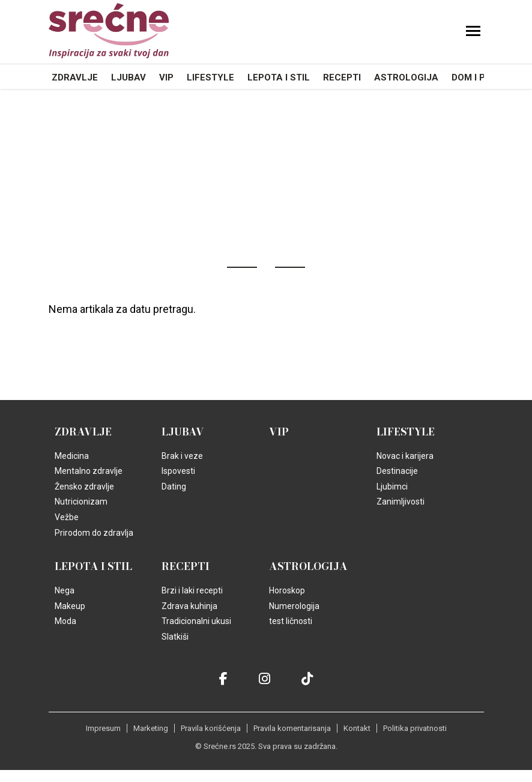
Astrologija (406, 77)
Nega (65, 590)
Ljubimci (392, 486)
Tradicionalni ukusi (196, 621)
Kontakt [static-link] (357, 728)
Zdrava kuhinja (189, 606)
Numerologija (294, 606)
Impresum (103, 728)
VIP (166, 77)
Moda (65, 621)
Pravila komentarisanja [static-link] (292, 728)
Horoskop (287, 590)
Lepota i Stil (279, 77)
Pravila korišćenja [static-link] (211, 728)
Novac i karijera (405, 456)
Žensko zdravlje (84, 486)
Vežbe (67, 517)
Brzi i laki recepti (192, 590)
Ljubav (128, 77)
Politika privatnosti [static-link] (415, 728)
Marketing (151, 728)
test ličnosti (291, 621)
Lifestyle (210, 77)
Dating (174, 486)
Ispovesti (178, 471)
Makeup (70, 606)
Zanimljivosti (401, 502)
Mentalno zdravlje (89, 471)
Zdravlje (75, 77)
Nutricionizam (81, 502)
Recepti (342, 77)
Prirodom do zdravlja (94, 533)
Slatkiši (175, 637)
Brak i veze (182, 456)
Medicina (72, 456)
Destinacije (397, 471)
